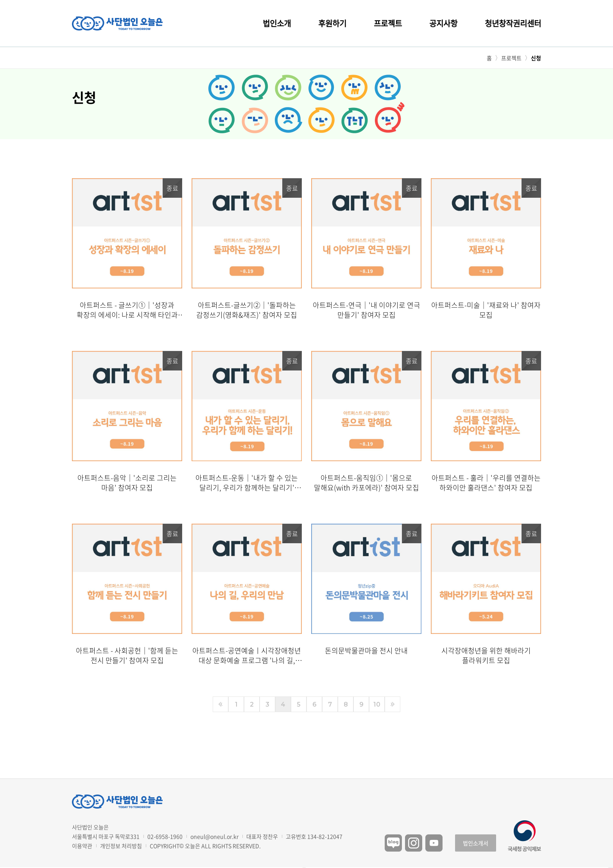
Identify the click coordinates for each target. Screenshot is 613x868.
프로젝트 (388, 23)
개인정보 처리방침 (121, 846)
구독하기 (611, 868)
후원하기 (332, 23)
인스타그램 (414, 843)
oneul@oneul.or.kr (214, 836)
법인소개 (277, 23)
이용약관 (82, 846)
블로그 (393, 843)
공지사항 (443, 23)
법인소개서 (476, 843)
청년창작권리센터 (513, 23)
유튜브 (434, 843)
